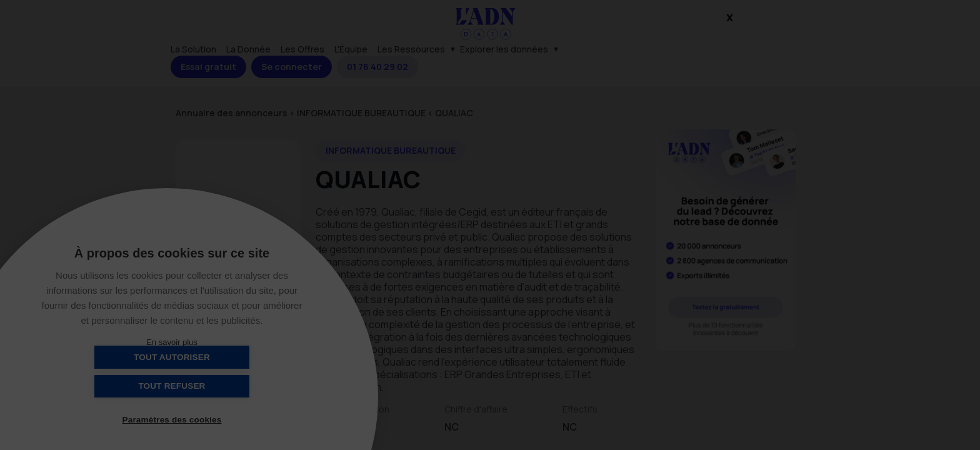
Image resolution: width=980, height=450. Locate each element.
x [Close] (730, 7)
